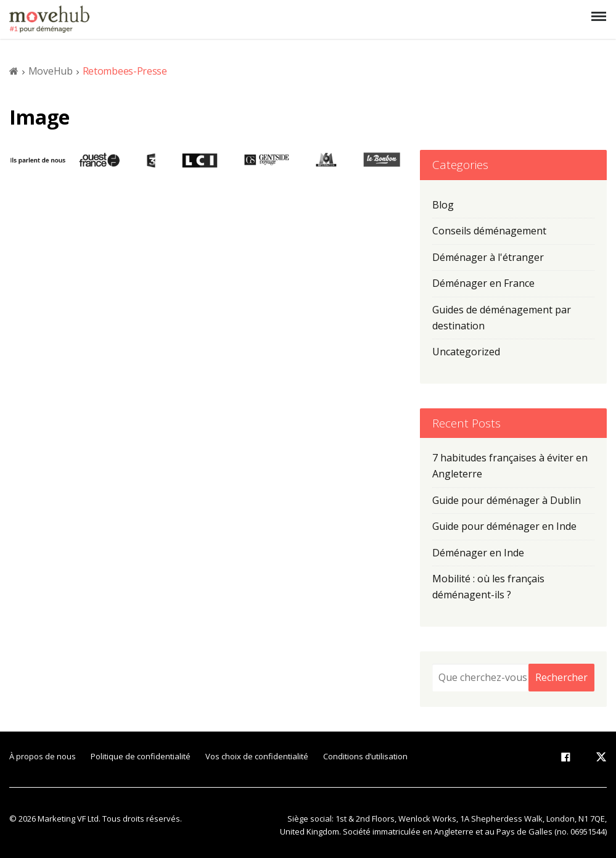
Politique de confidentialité (141, 756)
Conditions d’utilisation (365, 756)
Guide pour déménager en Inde (504, 526)
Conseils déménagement (489, 231)
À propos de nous (43, 756)
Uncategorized (466, 352)
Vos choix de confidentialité (257, 756)
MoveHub (51, 71)
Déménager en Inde (478, 553)
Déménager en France (483, 283)
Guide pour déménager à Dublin (507, 500)
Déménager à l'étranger (488, 257)
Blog (443, 205)
